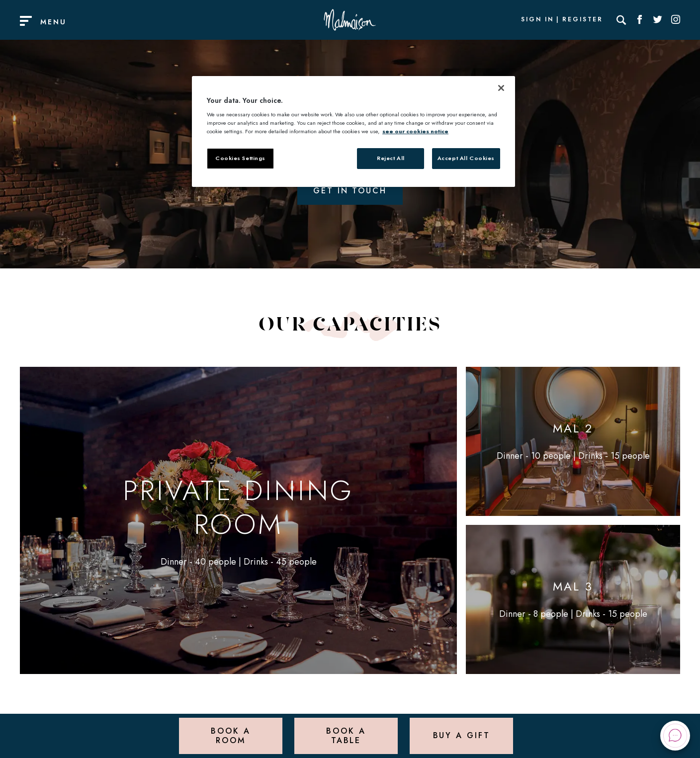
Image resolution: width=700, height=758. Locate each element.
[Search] (621, 20)
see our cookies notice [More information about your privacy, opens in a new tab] (415, 131)
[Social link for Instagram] (676, 20)
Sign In (537, 20)
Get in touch (350, 191)
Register (583, 20)
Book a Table (346, 735)
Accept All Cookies (466, 158)
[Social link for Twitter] (658, 20)
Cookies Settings (240, 158)
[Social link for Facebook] (640, 20)
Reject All (391, 158)
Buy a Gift (462, 735)
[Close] (501, 88)
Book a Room (230, 735)
